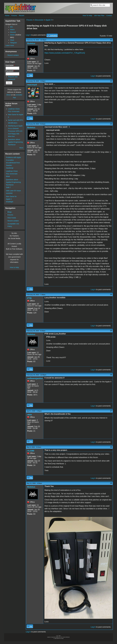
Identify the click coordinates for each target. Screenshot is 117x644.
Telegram (14, 43)
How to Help (14, 267)
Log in (28, 35)
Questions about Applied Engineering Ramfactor (15, 142)
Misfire (13, 35)
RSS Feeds (12, 218)
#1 (111, 40)
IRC (12, 27)
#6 (111, 375)
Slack (12, 40)
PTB (29, 298)
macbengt (10, 168)
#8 (111, 447)
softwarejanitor (35, 378)
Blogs (10, 212)
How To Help (87, 16)
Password (10, 71)
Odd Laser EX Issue (13, 191)
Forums (14, 16)
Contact (109, 16)
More (21, 148)
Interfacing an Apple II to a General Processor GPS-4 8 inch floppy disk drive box (15, 131)
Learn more (10, 45)
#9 (111, 483)
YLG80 (31, 451)
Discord (13, 32)
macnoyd (32, 85)
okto (30, 415)
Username (10, 65)
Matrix (12, 30)
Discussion (39, 20)
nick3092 (9, 193)
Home (7, 16)
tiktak (8, 176)
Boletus (31, 43)
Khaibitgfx (10, 202)
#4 (111, 295)
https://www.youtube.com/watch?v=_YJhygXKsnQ (65, 53)
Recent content (13, 55)
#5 (111, 331)
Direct (9, 95)
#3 (111, 124)
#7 (111, 411)
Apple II (49, 20)
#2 (111, 81)
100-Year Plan (99, 16)
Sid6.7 (8, 187)
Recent (22, 16)
